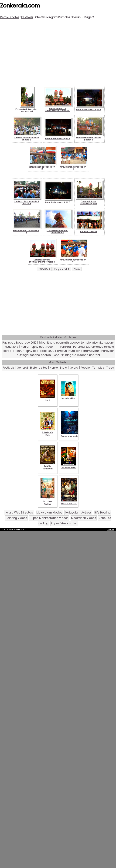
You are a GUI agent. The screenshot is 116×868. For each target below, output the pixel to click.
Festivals (27, 17)
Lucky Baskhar (68, 397)
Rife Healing (102, 513)
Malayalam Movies (49, 513)
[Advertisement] (58, 50)
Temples (98, 368)
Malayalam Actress (78, 513)
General (22, 368)
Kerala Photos (10, 17)
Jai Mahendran (68, 466)
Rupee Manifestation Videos (49, 518)
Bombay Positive (48, 501)
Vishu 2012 (11, 347)
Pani (48, 399)
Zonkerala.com (20, 6)
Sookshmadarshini (70, 435)
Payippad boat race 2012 (19, 343)
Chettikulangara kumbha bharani (77, 355)
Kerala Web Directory (19, 513)
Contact (110, 530)
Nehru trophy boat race (37, 347)
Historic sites (39, 368)
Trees (110, 368)
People (85, 368)
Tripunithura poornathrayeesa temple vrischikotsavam (76, 343)
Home (54, 368)
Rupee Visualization (64, 523)
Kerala (74, 368)
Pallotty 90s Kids (48, 432)
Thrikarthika (63, 347)
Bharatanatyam (69, 502)
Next (77, 269)
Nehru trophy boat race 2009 (34, 351)
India (64, 368)
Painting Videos (16, 518)
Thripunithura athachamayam (78, 351)
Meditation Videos (84, 518)
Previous (44, 269)
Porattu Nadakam (48, 466)
